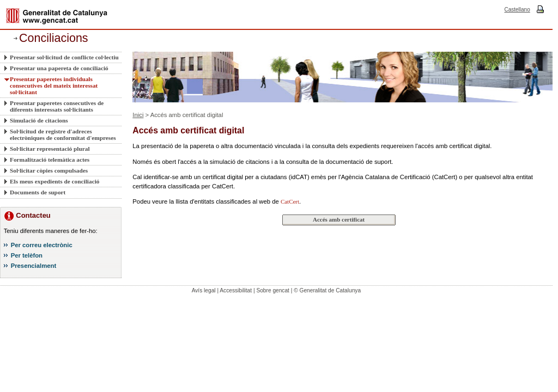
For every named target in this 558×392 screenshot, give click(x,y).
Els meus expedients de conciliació (54, 181)
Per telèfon (27, 255)
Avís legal (204, 290)
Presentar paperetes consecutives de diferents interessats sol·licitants (57, 106)
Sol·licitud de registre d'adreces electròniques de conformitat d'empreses (63, 134)
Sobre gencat (273, 290)
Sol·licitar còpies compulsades (49, 170)
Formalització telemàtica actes (50, 160)
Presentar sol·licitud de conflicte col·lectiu (64, 57)
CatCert (290, 201)
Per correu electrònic (42, 245)
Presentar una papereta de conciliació (59, 68)
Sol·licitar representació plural (50, 149)
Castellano (517, 10)
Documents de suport (38, 192)
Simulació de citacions (39, 120)
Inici (138, 115)
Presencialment (34, 266)
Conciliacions (54, 38)
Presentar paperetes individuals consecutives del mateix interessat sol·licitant (54, 85)
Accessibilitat (236, 290)
